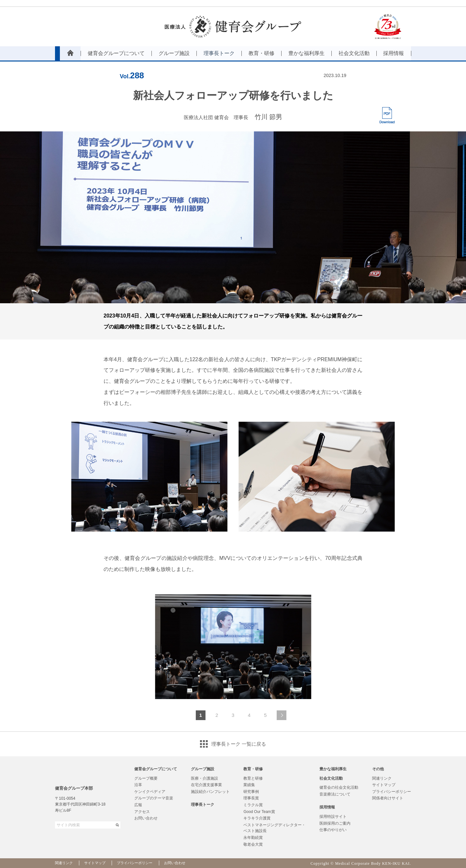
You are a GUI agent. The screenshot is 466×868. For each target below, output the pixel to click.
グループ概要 (146, 778)
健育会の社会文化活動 (339, 787)
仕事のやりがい (333, 830)
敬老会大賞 (253, 844)
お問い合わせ (146, 818)
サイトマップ (384, 785)
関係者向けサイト (388, 798)
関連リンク (382, 778)
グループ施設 (203, 769)
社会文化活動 (331, 778)
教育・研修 (253, 769)
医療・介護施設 (205, 778)
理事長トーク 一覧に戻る (239, 744)
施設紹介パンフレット (210, 792)
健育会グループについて (156, 769)
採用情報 (327, 807)
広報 (138, 805)
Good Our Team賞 (259, 812)
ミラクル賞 (253, 805)
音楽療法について (335, 794)
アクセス (142, 812)
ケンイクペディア (150, 792)
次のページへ (282, 715)
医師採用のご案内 (335, 823)
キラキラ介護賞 (257, 818)
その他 (378, 769)
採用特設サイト (333, 817)
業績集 (249, 785)
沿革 (138, 785)
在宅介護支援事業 (206, 785)
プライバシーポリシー (392, 792)
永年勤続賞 (253, 838)
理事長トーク (203, 805)
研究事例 (251, 792)
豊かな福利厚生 (333, 769)
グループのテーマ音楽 (154, 798)
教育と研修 (253, 778)
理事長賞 (251, 798)
